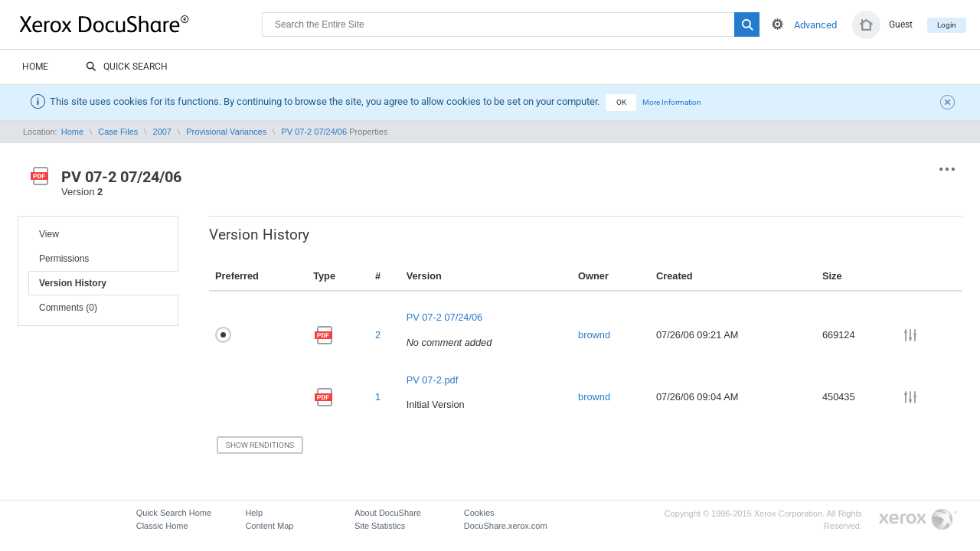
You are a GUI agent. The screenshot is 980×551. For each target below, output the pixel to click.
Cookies (479, 513)
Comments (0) (68, 308)
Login (947, 25)
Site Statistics (380, 526)
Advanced (815, 25)
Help (254, 513)
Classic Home (162, 526)
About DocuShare (388, 513)
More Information (672, 102)
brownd (594, 335)
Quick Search (127, 67)
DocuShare (141, 24)
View (49, 234)
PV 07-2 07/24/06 (314, 132)
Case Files (118, 132)
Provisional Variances (226, 132)
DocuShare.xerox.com (506, 526)
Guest (901, 24)
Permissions (64, 259)
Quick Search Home (174, 513)
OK (621, 102)
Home (35, 67)
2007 (162, 132)
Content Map (269, 526)
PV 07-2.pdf (433, 380)
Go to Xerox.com (918, 520)
